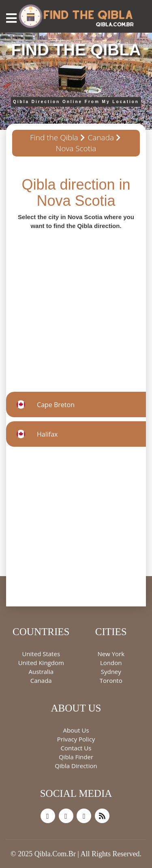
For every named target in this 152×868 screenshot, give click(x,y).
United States (41, 654)
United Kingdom (41, 663)
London (111, 663)
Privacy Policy (76, 739)
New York (111, 654)
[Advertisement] (76, 306)
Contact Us (76, 748)
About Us (76, 730)
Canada (101, 137)
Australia (41, 672)
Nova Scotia (76, 148)
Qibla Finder (76, 757)
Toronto (111, 680)
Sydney (111, 672)
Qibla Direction (76, 766)
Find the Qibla (54, 137)
